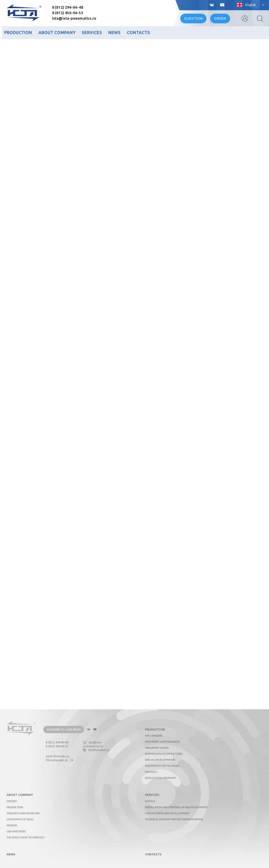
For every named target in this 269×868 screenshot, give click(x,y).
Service (150, 801)
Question (193, 18)
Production (18, 33)
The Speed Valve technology (26, 837)
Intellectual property (161, 778)
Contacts (138, 33)
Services (92, 33)
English (251, 5)
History (12, 801)
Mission (12, 825)
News (114, 33)
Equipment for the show (162, 766)
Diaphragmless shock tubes (164, 754)
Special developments (160, 760)
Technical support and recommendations (174, 819)
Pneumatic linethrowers (162, 742)
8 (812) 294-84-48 (68, 7)
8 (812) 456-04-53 (68, 13)
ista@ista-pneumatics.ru (74, 18)
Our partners (16, 831)
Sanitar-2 (151, 772)
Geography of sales (20, 819)
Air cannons (154, 736)
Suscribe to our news (64, 729)
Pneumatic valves (157, 748)
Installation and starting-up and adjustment (176, 807)
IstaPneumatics (96, 750)
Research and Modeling (23, 813)
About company (57, 33)
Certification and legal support (167, 813)
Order (220, 18)
